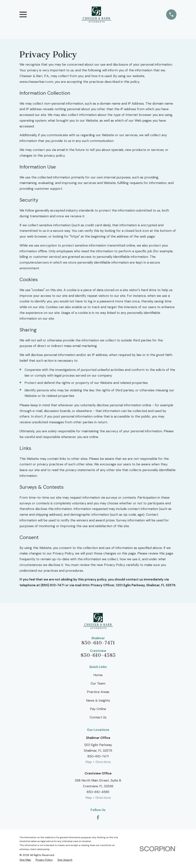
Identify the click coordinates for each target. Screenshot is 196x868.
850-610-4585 (98, 655)
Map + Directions (98, 762)
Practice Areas (98, 692)
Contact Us (98, 717)
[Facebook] (98, 818)
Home (98, 675)
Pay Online (98, 709)
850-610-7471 (98, 643)
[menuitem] (25, 860)
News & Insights (98, 700)
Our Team (98, 683)
